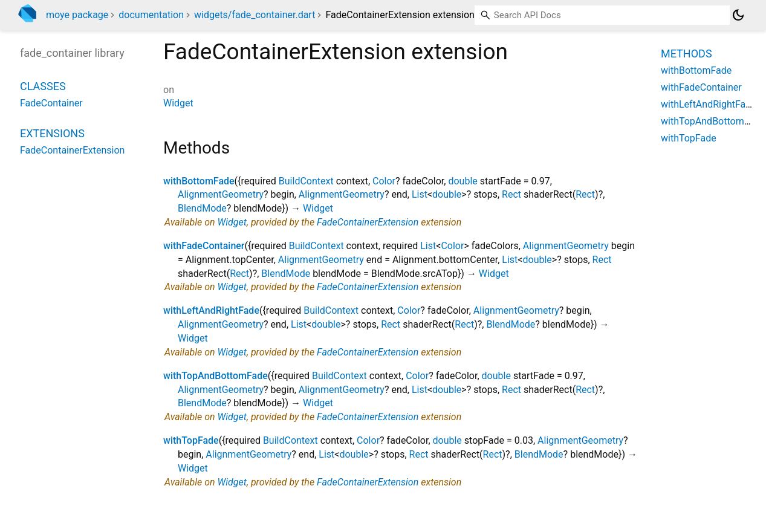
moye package (77, 15)
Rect (511, 194)
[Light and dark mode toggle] (738, 15)
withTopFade (191, 440)
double (463, 181)
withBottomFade (199, 181)
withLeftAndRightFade (211, 310)
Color (384, 181)
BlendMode (202, 208)
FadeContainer (51, 103)
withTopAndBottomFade (216, 376)
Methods (686, 54)
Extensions (52, 133)
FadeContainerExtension (368, 222)
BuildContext (306, 181)
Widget (178, 103)
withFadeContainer (204, 246)
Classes (43, 86)
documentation (151, 15)
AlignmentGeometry (221, 194)
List (420, 194)
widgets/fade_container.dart (255, 15)
